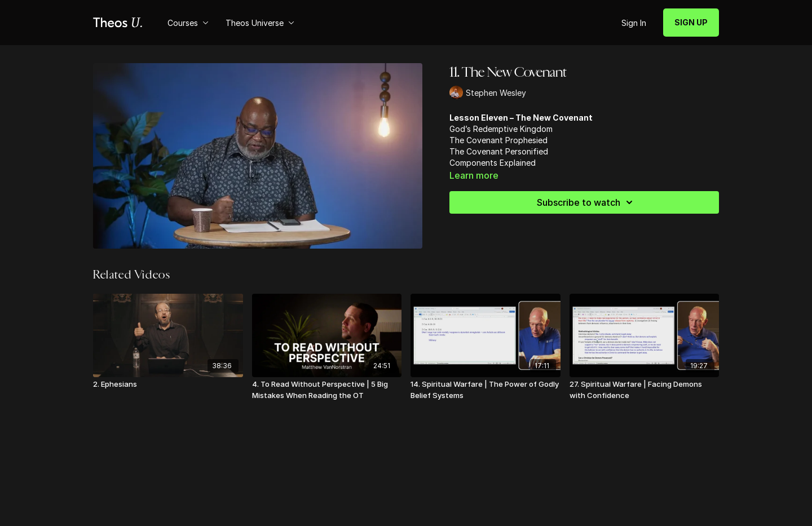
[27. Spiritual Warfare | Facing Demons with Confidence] (645, 390)
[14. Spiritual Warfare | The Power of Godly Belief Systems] (486, 390)
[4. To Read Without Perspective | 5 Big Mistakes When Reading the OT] (327, 390)
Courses (188, 23)
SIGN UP (691, 22)
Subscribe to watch (586, 202)
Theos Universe (260, 23)
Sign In (634, 23)
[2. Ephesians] (168, 384)
